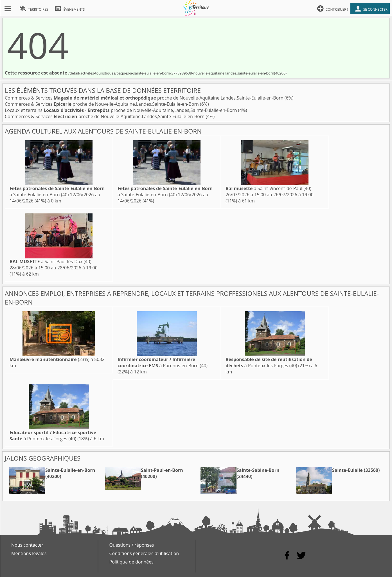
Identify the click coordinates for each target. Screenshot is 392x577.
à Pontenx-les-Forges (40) (269, 362)
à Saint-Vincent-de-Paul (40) (268, 188)
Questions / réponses (132, 545)
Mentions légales (29, 553)
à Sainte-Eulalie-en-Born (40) (57, 191)
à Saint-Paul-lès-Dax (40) (50, 262)
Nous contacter (27, 545)
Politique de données (131, 562)
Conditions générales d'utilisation (144, 553)
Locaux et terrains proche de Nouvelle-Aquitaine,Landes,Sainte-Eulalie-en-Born (121, 110)
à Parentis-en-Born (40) (163, 362)
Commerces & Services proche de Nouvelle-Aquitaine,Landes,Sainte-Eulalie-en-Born (145, 98)
